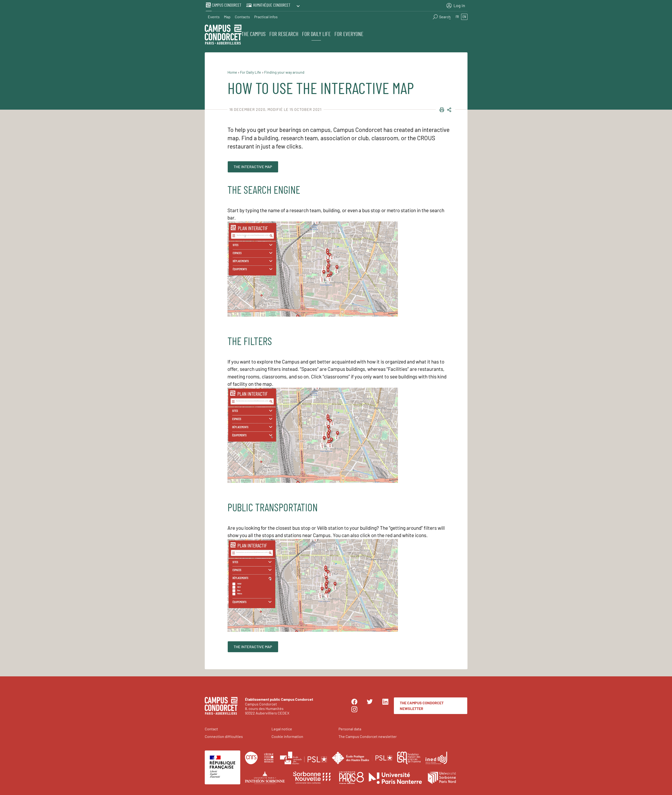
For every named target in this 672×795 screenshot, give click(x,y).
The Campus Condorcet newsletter (422, 704)
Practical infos (266, 16)
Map (227, 16)
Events (214, 16)
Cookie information (287, 735)
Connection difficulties (224, 735)
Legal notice (282, 728)
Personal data (350, 728)
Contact (211, 728)
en (464, 16)
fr (457, 16)
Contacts (242, 16)
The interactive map (253, 165)
